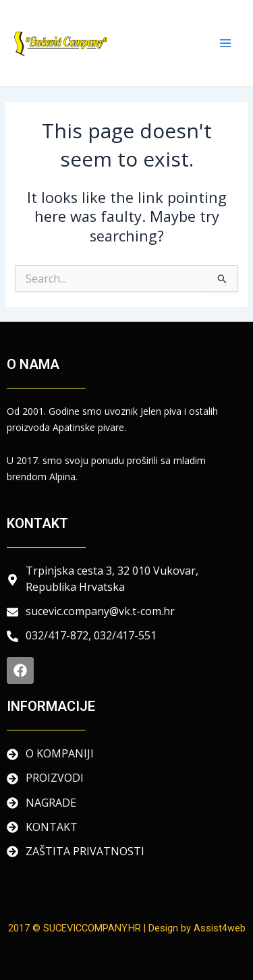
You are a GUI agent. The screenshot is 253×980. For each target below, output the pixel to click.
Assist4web (220, 928)
